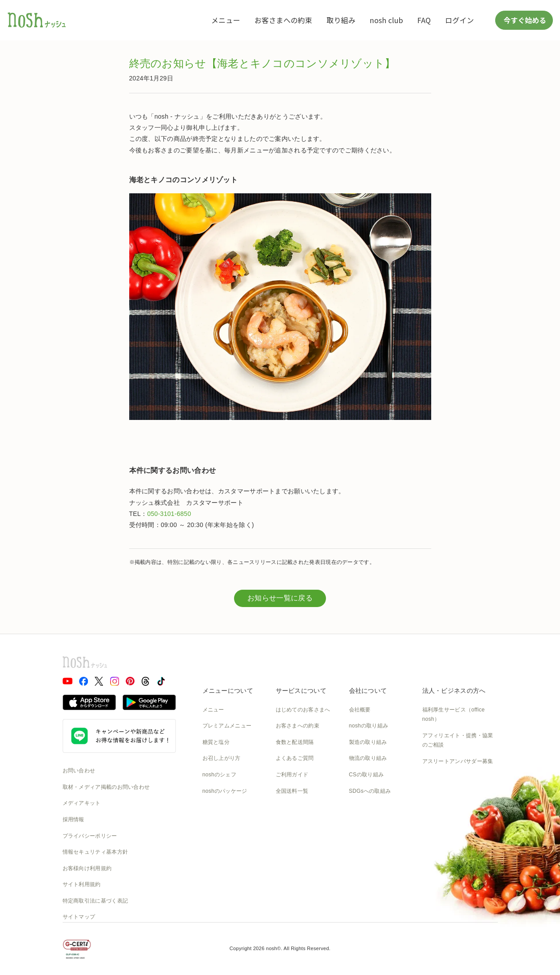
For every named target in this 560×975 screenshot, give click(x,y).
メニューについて (228, 691)
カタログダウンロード (303, 807)
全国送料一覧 (292, 791)
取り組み (341, 20)
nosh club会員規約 (299, 823)
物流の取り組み (368, 758)
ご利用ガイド (292, 775)
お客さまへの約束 (283, 20)
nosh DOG (362, 839)
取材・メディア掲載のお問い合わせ (106, 787)
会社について (368, 691)
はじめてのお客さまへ (303, 710)
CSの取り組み (367, 775)
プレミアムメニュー (227, 726)
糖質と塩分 (216, 742)
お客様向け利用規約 (87, 868)
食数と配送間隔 (295, 742)
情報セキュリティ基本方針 (95, 852)
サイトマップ (79, 917)
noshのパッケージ (225, 791)
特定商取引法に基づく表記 (95, 901)
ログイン (459, 20)
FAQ (424, 20)
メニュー (226, 20)
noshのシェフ (219, 775)
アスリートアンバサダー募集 (458, 761)
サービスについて (301, 691)
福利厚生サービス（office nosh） (454, 715)
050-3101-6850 (169, 514)
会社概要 (360, 710)
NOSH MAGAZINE (372, 807)
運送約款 (360, 823)
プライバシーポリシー (90, 836)
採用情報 (73, 819)
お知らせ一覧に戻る (280, 598)
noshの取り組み (369, 726)
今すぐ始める (524, 20)
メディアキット (82, 803)
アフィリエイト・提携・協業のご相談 (458, 740)
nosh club (387, 20)
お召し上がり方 (222, 758)
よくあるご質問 (295, 758)
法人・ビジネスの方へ (454, 691)
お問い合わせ (79, 771)
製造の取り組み (368, 742)
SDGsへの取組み (370, 791)
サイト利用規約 (82, 884)
